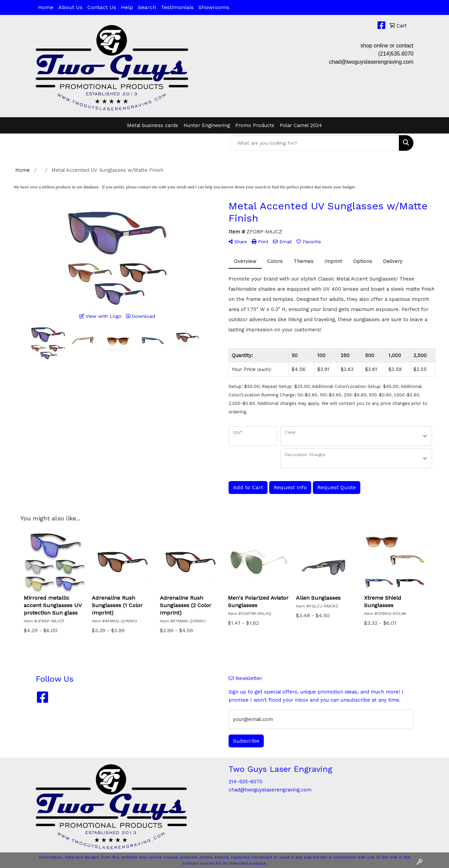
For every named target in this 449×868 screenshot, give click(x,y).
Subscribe (246, 741)
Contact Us (102, 7)
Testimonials (177, 7)
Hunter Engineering (207, 125)
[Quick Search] (314, 143)
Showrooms (214, 7)
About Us (70, 7)
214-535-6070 (245, 782)
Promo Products (255, 125)
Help (127, 7)
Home (46, 7)
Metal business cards (153, 125)
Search (147, 7)
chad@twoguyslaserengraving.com (371, 62)
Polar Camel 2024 (301, 125)
